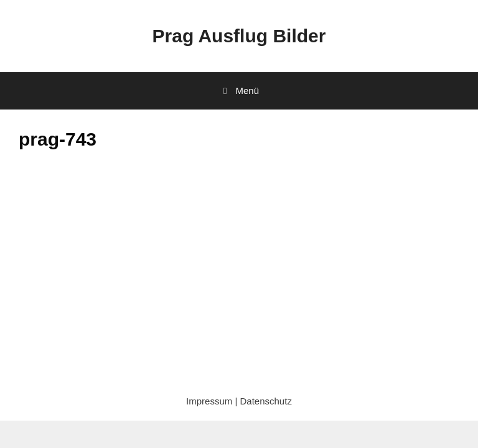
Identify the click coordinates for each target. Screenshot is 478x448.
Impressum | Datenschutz (239, 401)
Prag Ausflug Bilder (239, 36)
